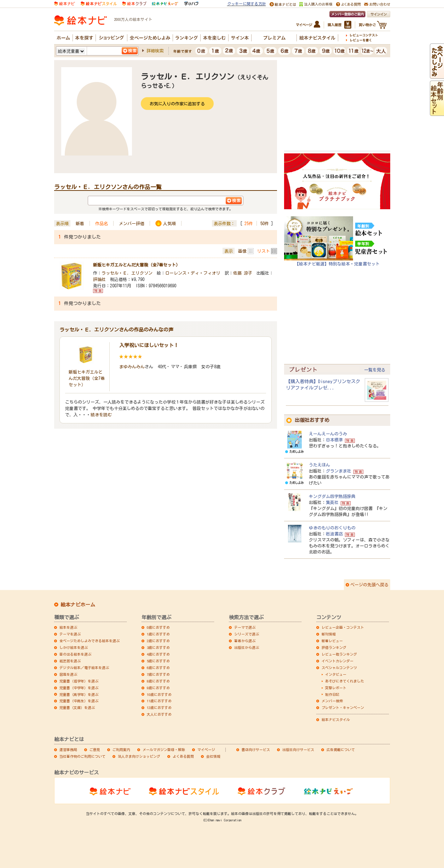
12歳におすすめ (159, 708)
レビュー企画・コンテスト (343, 627)
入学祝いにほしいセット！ (149, 345)
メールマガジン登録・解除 (164, 750)
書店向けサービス (256, 750)
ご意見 (95, 750)
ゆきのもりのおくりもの (332, 528)
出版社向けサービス (298, 750)
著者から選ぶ (245, 641)
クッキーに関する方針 (247, 4)
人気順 (169, 223)
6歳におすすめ (158, 668)
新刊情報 (329, 634)
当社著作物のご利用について (82, 756)
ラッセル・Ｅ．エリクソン (127, 273)
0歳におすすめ (158, 627)
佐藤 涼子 (243, 273)
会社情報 (213, 756)
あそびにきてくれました (345, 681)
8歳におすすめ (158, 681)
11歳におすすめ (159, 701)
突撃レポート (336, 688)
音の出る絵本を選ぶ (75, 654)
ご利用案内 (121, 750)
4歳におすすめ (158, 654)
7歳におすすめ (158, 674)
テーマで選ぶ (245, 627)
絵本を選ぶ (68, 627)
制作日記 (332, 694)
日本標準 (334, 440)
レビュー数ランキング (339, 654)
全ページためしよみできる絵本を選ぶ (90, 641)
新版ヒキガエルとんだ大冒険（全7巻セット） (137, 265)
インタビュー (336, 674)
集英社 (332, 502)
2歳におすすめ (158, 641)
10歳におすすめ (159, 694)
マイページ (206, 750)
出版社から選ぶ (247, 647)
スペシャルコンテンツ (339, 668)
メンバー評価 (132, 223)
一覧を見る (375, 370)
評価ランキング (334, 647)
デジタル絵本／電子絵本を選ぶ (84, 668)
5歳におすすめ (158, 661)
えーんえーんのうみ (328, 434)
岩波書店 (334, 534)
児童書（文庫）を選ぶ (77, 708)
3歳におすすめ (158, 647)
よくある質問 (183, 756)
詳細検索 (155, 51)
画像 (242, 251)
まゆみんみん (132, 366)
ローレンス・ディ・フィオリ (193, 273)
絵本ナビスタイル (336, 720)
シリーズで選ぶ (247, 634)
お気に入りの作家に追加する (177, 104)
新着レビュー (332, 641)
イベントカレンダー (338, 661)
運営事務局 (68, 750)
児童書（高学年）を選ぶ (79, 694)
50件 (265, 223)
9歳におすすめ (158, 688)
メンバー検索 (332, 701)
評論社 (99, 279)
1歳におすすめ (158, 634)
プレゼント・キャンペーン (343, 708)
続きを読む (101, 415)
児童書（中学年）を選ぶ (79, 688)
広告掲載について (341, 750)
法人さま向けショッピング (139, 756)
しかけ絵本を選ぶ (74, 647)
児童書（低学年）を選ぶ (79, 681)
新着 (80, 223)
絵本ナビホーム (78, 605)
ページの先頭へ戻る (369, 585)
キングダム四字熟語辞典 (332, 496)
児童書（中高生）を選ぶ (79, 701)
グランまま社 (339, 471)
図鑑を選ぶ (68, 674)
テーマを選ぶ (70, 634)
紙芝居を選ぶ (70, 661)
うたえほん (319, 465)
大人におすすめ (159, 714)
